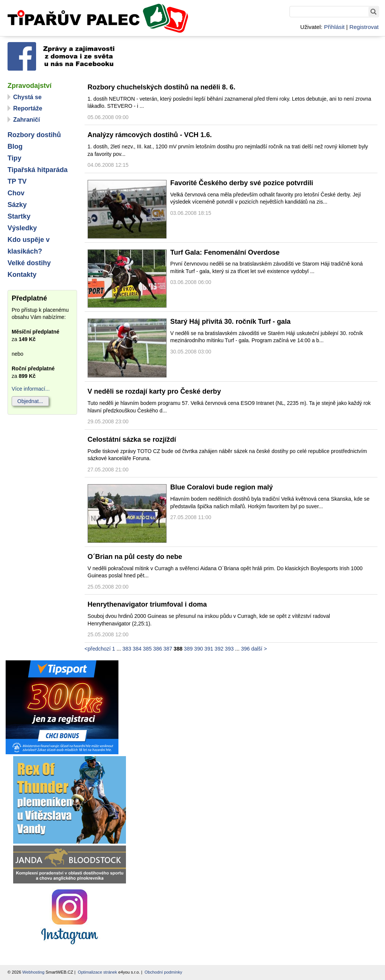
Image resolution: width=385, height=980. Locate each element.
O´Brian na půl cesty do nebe (135, 557)
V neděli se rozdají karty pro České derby (154, 391)
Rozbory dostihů (34, 135)
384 (137, 649)
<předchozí (98, 649)
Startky (19, 216)
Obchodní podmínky (164, 972)
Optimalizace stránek (97, 972)
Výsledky (22, 228)
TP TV (17, 181)
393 (229, 649)
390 (198, 649)
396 (245, 649)
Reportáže (28, 108)
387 (168, 649)
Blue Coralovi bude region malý (222, 487)
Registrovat (364, 27)
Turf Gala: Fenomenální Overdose (225, 252)
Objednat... (30, 401)
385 (147, 649)
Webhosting (33, 972)
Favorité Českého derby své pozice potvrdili (242, 183)
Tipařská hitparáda (38, 170)
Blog (15, 146)
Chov (16, 193)
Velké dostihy (29, 263)
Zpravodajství (30, 86)
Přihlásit (334, 27)
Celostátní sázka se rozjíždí (132, 439)
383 (127, 649)
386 (157, 649)
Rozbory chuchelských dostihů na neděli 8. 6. (161, 87)
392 (219, 649)
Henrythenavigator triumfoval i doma (147, 604)
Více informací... (31, 389)
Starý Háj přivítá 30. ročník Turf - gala (230, 322)
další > (259, 649)
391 (209, 649)
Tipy (14, 158)
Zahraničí (27, 120)
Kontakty (22, 275)
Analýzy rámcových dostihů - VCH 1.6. (150, 135)
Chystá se (27, 97)
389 (188, 649)
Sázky (17, 205)
